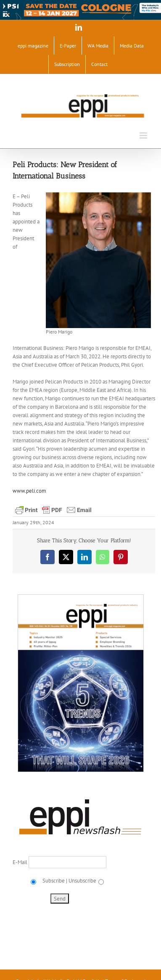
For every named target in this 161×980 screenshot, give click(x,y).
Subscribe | (54, 881)
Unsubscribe (82, 881)
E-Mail (21, 862)
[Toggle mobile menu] (144, 135)
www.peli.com (29, 491)
